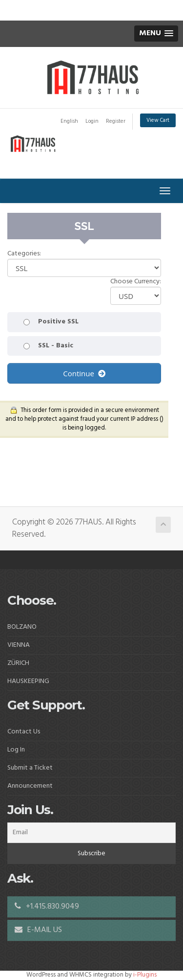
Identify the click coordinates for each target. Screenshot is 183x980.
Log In (16, 750)
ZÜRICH (18, 663)
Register (116, 121)
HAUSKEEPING (28, 681)
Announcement (30, 786)
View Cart (158, 120)
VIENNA (19, 645)
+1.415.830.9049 (47, 907)
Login (92, 121)
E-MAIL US (38, 930)
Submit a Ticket (30, 768)
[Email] (91, 833)
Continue (84, 373)
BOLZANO (22, 627)
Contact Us (24, 732)
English (69, 121)
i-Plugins (145, 975)
